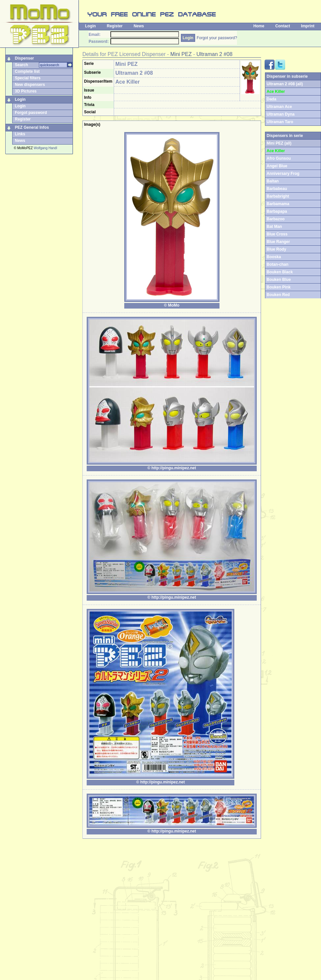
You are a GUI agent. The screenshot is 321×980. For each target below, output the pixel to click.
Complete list (27, 71)
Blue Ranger (278, 242)
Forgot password (31, 113)
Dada (271, 99)
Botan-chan (277, 264)
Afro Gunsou (279, 158)
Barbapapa (277, 211)
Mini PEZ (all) (279, 143)
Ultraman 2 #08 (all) (285, 84)
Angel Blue (277, 166)
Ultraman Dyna (281, 114)
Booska (274, 257)
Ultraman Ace (279, 107)
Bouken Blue (279, 280)
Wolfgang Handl (45, 148)
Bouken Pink (279, 287)
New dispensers (30, 85)
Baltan (273, 181)
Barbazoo (276, 219)
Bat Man (274, 227)
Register (115, 26)
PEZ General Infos (32, 127)
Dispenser (24, 58)
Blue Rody (276, 249)
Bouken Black (280, 272)
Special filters (28, 78)
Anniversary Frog (283, 174)
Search (21, 65)
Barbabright (278, 196)
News (139, 26)
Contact (283, 26)
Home (259, 26)
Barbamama (278, 204)
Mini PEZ (181, 54)
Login (90, 26)
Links (20, 134)
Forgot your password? (217, 38)
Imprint (308, 26)
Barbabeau (277, 189)
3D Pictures (26, 91)
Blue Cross (277, 234)
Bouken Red (278, 295)
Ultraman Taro (280, 122)
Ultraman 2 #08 (214, 54)
